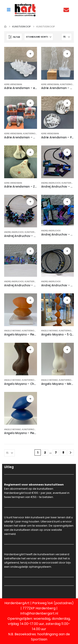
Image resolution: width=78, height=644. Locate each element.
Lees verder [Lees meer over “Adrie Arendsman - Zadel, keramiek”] (30, 152)
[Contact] (67, 10)
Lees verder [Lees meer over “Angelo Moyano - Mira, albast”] (67, 350)
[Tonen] (67, 37)
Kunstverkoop (67, 84)
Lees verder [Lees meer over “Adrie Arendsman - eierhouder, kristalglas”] (30, 54)
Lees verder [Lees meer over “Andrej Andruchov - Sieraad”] (67, 202)
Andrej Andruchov (51, 183)
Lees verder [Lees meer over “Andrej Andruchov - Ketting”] (67, 152)
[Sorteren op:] (39, 37)
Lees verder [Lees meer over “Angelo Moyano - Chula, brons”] (30, 350)
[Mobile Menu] (9, 10)
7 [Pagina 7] (56, 453)
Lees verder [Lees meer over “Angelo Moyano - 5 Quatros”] (67, 300)
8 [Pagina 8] (63, 453)
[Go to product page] (21, 63)
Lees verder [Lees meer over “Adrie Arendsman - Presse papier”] (67, 103)
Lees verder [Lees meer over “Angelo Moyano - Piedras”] (30, 300)
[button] (14, 37)
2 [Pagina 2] (45, 453)
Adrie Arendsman (13, 84)
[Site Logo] (25, 10)
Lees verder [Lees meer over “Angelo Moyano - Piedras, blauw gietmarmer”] (30, 399)
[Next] (71, 453)
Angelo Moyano (13, 331)
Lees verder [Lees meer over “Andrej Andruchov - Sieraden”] (30, 251)
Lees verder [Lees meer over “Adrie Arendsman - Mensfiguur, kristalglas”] (67, 54)
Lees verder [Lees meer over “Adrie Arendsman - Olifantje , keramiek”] (30, 103)
